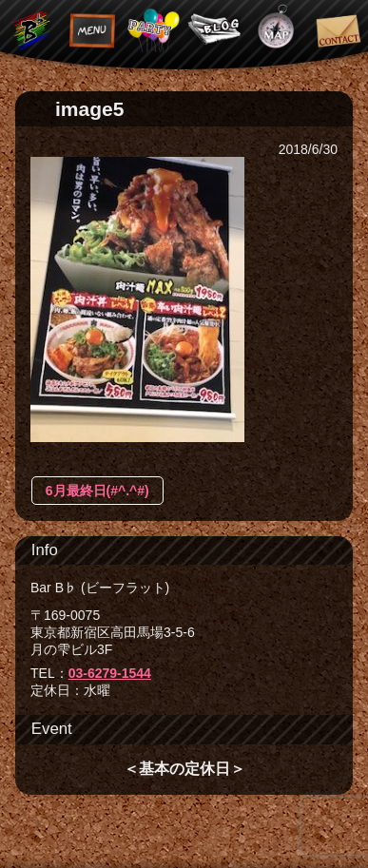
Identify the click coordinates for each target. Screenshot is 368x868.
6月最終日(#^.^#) (97, 491)
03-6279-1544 (110, 673)
